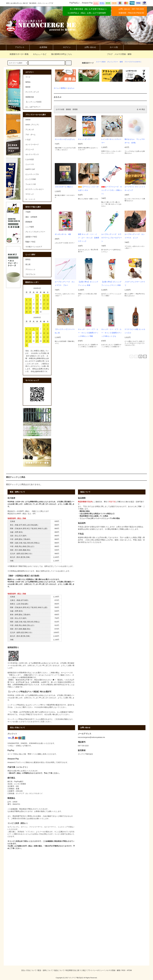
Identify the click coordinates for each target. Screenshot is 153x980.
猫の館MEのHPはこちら (60, 54)
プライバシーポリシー (95, 970)
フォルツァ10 (31, 184)
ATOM (129, 970)
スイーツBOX (101, 62)
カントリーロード (32, 144)
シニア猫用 (30, 227)
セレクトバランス (32, 154)
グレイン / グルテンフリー (35, 232)
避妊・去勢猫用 (31, 217)
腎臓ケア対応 (30, 242)
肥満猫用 (29, 222)
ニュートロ (30, 164)
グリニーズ (30, 149)
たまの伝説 (30, 159)
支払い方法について (29, 970)
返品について (59, 970)
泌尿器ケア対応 (31, 237)
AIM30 (28, 120)
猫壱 (121, 62)
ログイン (65, 47)
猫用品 (63, 88)
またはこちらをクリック (48, 675)
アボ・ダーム (30, 135)
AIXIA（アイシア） (33, 125)
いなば (28, 139)
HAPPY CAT (30, 169)
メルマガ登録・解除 (123, 54)
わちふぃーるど (38, 54)
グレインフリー (113, 62)
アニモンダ (30, 130)
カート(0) (112, 47)
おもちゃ (71, 88)
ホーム (56, 88)
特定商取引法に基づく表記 (76, 970)
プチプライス (30, 274)
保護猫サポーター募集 (18, 54)
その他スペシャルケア (34, 247)
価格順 (68, 109)
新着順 (75, 109)
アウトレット (30, 269)
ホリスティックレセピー (35, 189)
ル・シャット (30, 199)
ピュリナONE (31, 179)
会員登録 (41, 47)
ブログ (110, 54)
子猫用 (28, 212)
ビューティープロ (32, 174)
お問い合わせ (88, 47)
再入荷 (28, 264)
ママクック (30, 194)
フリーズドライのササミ (133, 62)
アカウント (18, 47)
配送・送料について (45, 970)
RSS (124, 970)
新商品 (28, 259)
